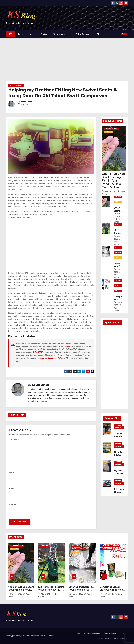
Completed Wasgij (110, 634)
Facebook (52, 358)
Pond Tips (108, 132)
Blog (31, 34)
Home (20, 34)
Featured (118, 281)
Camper (118, 425)
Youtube (67, 346)
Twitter (61, 358)
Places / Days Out (104, 638)
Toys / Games (117, 291)
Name (11, 473)
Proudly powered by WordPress (18, 636)
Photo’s (44, 34)
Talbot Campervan (16, 86)
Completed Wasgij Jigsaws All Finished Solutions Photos (111, 590)
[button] (117, 34)
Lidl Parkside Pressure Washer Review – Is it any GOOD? (51, 590)
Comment (14, 440)
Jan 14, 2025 (108, 594)
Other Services (84, 34)
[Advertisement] (67, 58)
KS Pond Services (62, 34)
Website (12, 505)
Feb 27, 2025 (78, 594)
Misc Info (117, 225)
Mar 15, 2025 (111, 191)
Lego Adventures (94, 634)
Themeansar (50, 636)
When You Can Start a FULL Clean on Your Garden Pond (81, 590)
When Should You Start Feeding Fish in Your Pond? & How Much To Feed (113, 181)
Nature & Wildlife (111, 129)
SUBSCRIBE (38, 352)
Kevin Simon (27, 102)
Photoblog (123, 634)
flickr (68, 358)
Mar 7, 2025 (47, 594)
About (101, 34)
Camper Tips (118, 428)
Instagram (43, 358)
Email (11, 489)
